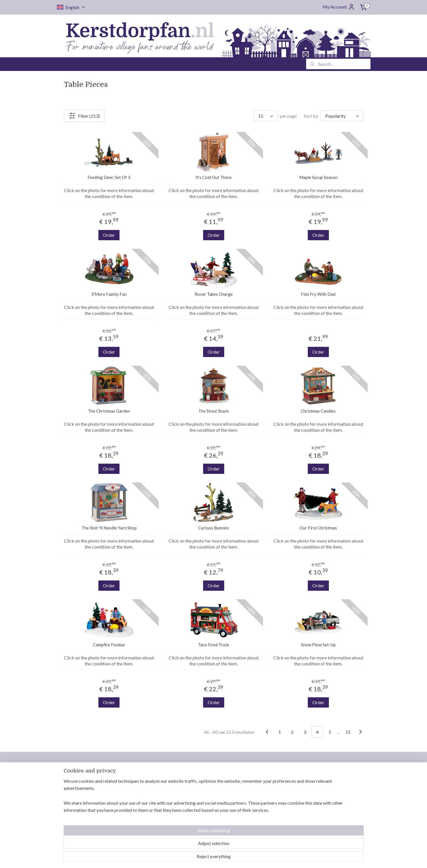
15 (348, 732)
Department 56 (325, 791)
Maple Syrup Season (318, 177)
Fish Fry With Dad (318, 294)
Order (109, 235)
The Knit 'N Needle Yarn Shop (109, 528)
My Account (339, 7)
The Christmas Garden (109, 411)
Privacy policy (199, 832)
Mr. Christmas (324, 798)
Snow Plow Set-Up (318, 645)
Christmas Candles (318, 411)
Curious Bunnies (213, 528)
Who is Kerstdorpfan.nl (207, 784)
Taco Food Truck (213, 645)
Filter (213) (84, 116)
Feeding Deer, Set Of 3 (109, 177)
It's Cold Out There (213, 177)
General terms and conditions (213, 825)
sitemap (195, 858)
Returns (193, 805)
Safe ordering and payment (273, 825)
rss (205, 858)
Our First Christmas (318, 528)
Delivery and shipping (206, 791)
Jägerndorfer (323, 818)
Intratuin (319, 812)
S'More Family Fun (109, 294)
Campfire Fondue (109, 645)
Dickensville (322, 805)
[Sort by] (342, 116)
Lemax (317, 777)
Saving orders (198, 798)
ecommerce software (225, 858)
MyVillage (320, 825)
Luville (317, 784)
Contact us (195, 777)
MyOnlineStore (272, 858)
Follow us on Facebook (156, 825)
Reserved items (200, 818)
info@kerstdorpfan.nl (154, 814)
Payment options (201, 812)
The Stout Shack (213, 411)
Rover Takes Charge (213, 294)
